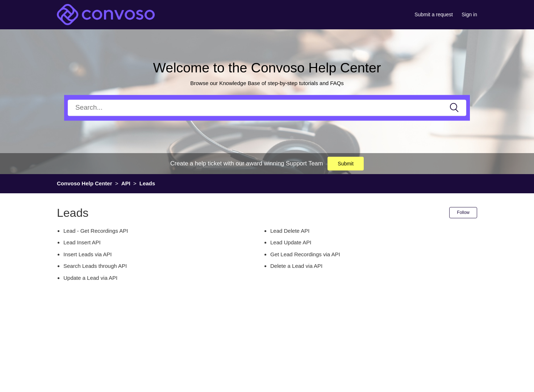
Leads (147, 183)
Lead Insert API (82, 242)
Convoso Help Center (85, 183)
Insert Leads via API (87, 254)
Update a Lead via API (90, 278)
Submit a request (434, 14)
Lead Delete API (290, 231)
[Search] (267, 108)
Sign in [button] (469, 14)
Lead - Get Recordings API (96, 231)
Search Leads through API (95, 266)
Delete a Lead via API (296, 266)
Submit (346, 164)
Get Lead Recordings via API (305, 254)
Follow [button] (463, 212)
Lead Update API (291, 242)
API (126, 183)
